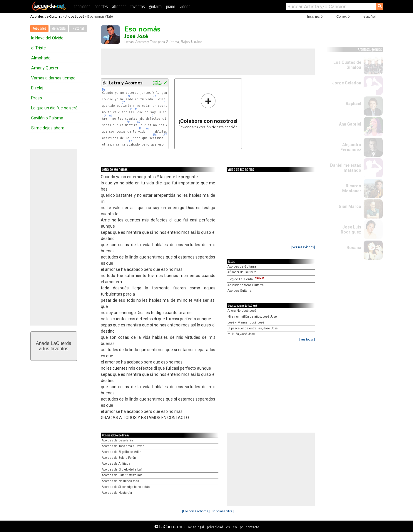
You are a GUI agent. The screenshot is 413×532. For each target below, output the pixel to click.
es (228, 527)
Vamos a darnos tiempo (53, 78)
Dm (104, 90)
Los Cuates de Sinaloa (347, 65)
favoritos (137, 7)
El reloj (37, 88)
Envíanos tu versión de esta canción (208, 111)
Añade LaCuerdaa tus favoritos (54, 346)
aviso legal (196, 527)
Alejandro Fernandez (351, 147)
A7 (111, 115)
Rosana (354, 248)
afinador (119, 7)
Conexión (344, 16)
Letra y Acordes (126, 83)
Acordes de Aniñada (116, 464)
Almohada (41, 58)
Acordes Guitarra (240, 291)
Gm (128, 96)
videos (185, 7)
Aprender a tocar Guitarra (246, 285)
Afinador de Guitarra (242, 272)
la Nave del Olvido (47, 38)
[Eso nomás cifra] (221, 511)
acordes (101, 7)
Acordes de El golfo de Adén (122, 452)
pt (241, 527)
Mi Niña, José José (241, 334)
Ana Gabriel (350, 124)
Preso (37, 98)
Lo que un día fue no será (54, 108)
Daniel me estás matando (346, 168)
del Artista (59, 29)
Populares (39, 29)
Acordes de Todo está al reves (123, 446)
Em (128, 122)
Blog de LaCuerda (246, 279)
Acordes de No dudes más (120, 481)
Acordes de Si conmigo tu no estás (126, 487)
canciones (82, 7)
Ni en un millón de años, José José (252, 317)
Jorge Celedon (347, 83)
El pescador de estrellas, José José (253, 328)
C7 (154, 96)
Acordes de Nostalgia (117, 493)
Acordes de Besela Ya (117, 440)
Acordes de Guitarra (46, 16)
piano (171, 7)
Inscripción (316, 16)
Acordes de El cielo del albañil (123, 470)
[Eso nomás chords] (196, 511)
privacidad (215, 527)
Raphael (353, 104)
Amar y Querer (45, 68)
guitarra (155, 7)
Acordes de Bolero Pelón (119, 458)
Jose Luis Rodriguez (351, 230)
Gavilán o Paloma (47, 118)
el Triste (39, 48)
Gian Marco (350, 206)
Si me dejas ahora (48, 128)
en (235, 527)
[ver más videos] (303, 247)
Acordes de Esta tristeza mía (122, 475)
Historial (78, 29)
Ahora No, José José (242, 311)
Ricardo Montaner (352, 188)
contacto (252, 527)
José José (77, 16)
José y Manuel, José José (246, 322)
